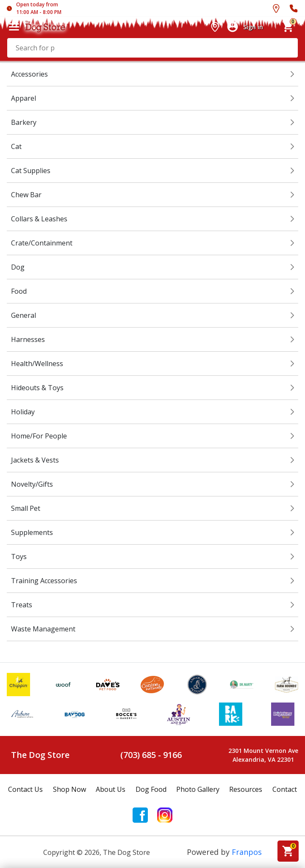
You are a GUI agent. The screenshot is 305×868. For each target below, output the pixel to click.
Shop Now (69, 789)
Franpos (247, 852)
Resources (246, 789)
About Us (111, 789)
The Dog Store (40, 755)
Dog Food (151, 789)
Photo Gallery (198, 789)
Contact (285, 789)
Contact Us (25, 789)
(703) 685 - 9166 (151, 755)
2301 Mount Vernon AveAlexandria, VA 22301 (263, 755)
